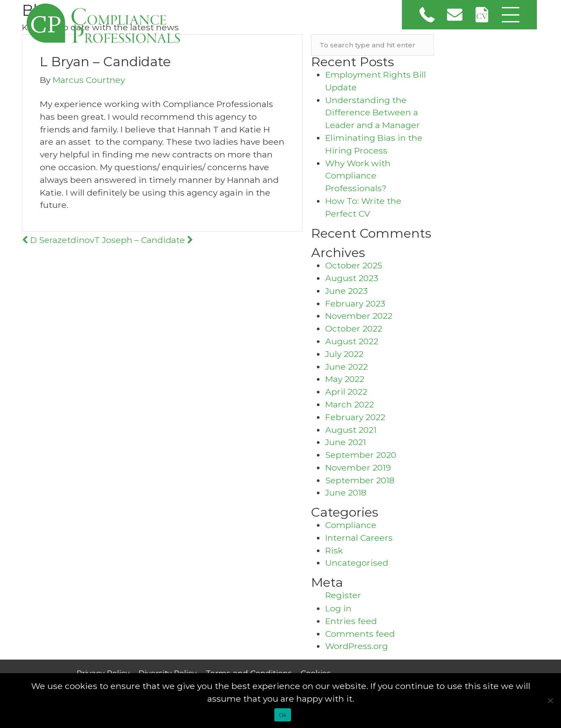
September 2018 (360, 480)
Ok (282, 715)
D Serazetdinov (58, 240)
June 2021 (346, 442)
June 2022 (346, 367)
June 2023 (346, 291)
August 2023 (352, 278)
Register (343, 595)
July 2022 (344, 354)
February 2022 (355, 417)
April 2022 (346, 392)
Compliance (351, 525)
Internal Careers (359, 538)
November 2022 (359, 316)
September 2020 (361, 455)
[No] (550, 700)
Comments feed (360, 634)
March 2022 (350, 404)
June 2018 (346, 492)
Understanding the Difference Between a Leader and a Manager (373, 113)
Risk (334, 550)
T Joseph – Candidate (144, 240)
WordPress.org (357, 646)
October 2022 (354, 328)
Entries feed (351, 621)
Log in (338, 608)
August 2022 (352, 341)
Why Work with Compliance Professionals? (358, 176)
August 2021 (351, 430)
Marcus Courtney (89, 80)
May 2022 (345, 379)
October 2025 (354, 265)
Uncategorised (357, 563)
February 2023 (355, 303)
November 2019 (358, 467)
